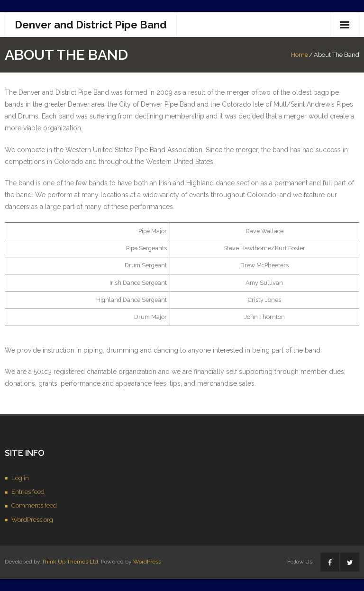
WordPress (147, 562)
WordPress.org (32, 520)
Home (300, 55)
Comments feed (34, 505)
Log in (20, 478)
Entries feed (28, 492)
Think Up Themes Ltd (70, 562)
